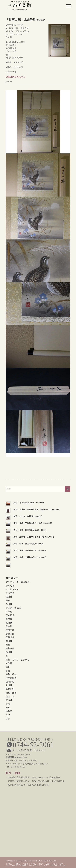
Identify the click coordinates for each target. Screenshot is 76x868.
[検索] (38, 489)
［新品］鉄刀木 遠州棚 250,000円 (27, 516)
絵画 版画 (11, 693)
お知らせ (10, 586)
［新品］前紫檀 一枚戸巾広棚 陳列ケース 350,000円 (36, 509)
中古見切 (10, 593)
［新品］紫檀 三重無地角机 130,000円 (29, 557)
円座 (8, 600)
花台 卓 (10, 696)
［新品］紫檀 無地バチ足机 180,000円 (29, 551)
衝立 (8, 708)
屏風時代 (10, 637)
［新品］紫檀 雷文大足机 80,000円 (28, 544)
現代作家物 (11, 678)
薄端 (8, 704)
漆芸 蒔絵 (11, 674)
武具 (8, 667)
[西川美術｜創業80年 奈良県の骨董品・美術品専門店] (32, 5)
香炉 (8, 719)
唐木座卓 (10, 615)
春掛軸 (9, 652)
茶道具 (9, 700)
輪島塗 (9, 711)
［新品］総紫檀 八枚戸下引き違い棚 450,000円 (33, 537)
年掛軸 (9, 641)
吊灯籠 (9, 612)
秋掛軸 (9, 685)
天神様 (9, 626)
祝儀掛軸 (10, 682)
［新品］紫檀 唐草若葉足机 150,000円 (29, 530)
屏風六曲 (10, 634)
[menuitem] (67, 6)
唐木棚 (9, 619)
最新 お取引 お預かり (18, 660)
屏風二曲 (10, 630)
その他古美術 (12, 589)
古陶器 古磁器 (13, 608)
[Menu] (67, 6)
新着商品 (10, 648)
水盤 (8, 671)
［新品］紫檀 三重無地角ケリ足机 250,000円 (32, 523)
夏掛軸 (9, 623)
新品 (8, 645)
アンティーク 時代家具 (18, 582)
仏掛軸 (9, 597)
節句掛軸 (10, 689)
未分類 (9, 663)
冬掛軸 (9, 604)
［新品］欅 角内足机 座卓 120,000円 (28, 503)
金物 (8, 715)
